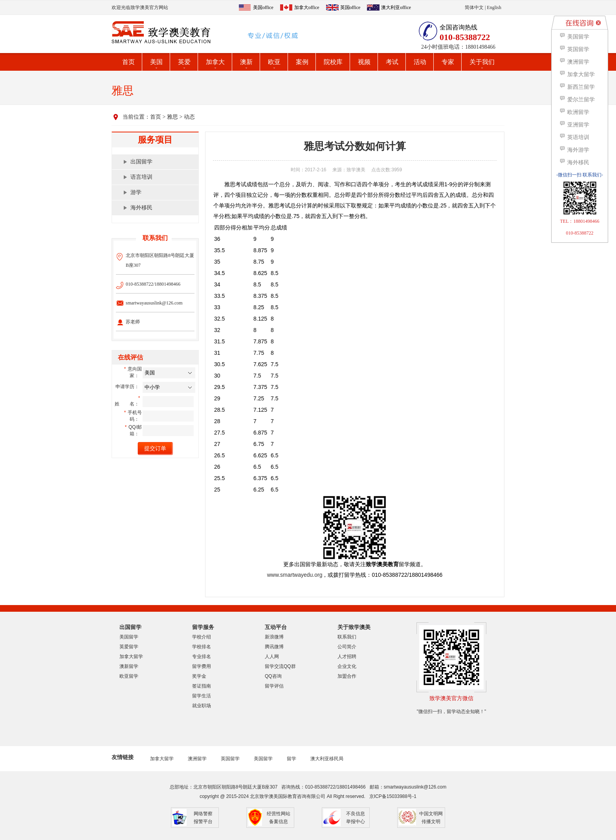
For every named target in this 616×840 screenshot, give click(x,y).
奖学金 (199, 676)
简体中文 (474, 7)
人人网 (272, 657)
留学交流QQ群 (280, 666)
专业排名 (202, 657)
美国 (156, 62)
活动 (420, 62)
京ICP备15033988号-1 (393, 796)
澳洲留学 (197, 759)
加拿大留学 (131, 657)
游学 (136, 192)
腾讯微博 (274, 647)
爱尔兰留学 (577, 100)
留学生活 (202, 696)
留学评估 (274, 686)
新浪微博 (274, 637)
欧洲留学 (574, 112)
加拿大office (307, 7)
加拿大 (215, 62)
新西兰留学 (577, 87)
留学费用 (202, 666)
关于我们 (482, 62)
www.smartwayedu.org (295, 575)
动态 (189, 117)
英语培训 (574, 137)
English (494, 7)
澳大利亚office (396, 7)
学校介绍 (202, 637)
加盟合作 (347, 676)
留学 (291, 759)
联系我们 (347, 637)
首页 (128, 62)
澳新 (246, 62)
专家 (448, 62)
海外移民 (141, 208)
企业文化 (347, 666)
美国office (263, 7)
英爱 (184, 62)
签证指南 (202, 686)
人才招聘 (347, 657)
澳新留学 (129, 666)
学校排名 (202, 647)
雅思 (172, 117)
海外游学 (574, 150)
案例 (302, 62)
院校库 (333, 62)
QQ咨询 (273, 676)
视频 (364, 62)
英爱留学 (129, 647)
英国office (350, 7)
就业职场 (202, 706)
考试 (392, 62)
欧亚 (274, 62)
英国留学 (230, 759)
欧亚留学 (129, 676)
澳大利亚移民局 (327, 759)
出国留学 (141, 162)
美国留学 (129, 637)
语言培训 (141, 177)
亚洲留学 (574, 125)
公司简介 (347, 647)
